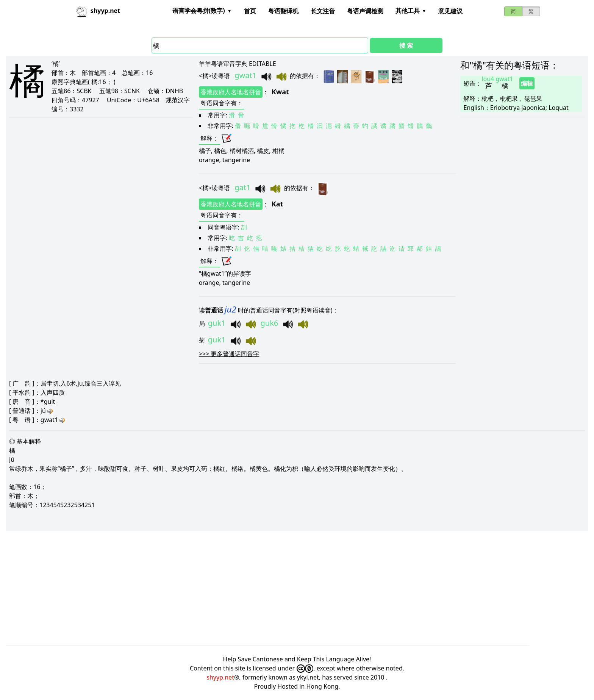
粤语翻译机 (283, 11)
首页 (250, 11)
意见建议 (450, 11)
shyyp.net (220, 677)
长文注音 (323, 11)
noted (394, 668)
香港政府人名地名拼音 (231, 92)
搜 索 (406, 45)
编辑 (527, 83)
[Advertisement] (233, 587)
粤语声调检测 (365, 11)
